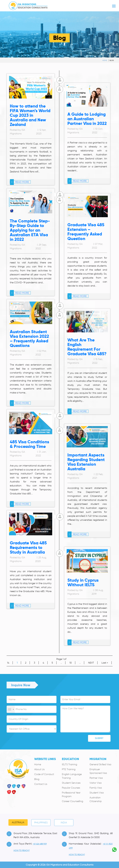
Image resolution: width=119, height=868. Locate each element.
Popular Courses (71, 788)
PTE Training (69, 769)
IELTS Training (69, 764)
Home (105, 60)
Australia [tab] (18, 822)
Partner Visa (96, 778)
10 (71, 663)
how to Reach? (22, 850)
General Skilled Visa (100, 764)
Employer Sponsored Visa (98, 771)
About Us (39, 769)
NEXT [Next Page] (91, 663)
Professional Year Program (71, 794)
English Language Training (72, 776)
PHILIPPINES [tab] (41, 823)
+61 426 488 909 (40, 844)
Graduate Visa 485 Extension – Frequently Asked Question (86, 232)
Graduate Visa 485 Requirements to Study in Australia (28, 548)
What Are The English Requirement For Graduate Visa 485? (87, 347)
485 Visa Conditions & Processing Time (29, 444)
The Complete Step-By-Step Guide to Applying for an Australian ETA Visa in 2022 (30, 230)
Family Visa (96, 788)
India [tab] (64, 823)
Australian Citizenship (96, 799)
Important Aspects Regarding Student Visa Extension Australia (86, 462)
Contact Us (41, 784)
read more (20, 182)
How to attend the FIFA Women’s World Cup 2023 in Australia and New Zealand (30, 115)
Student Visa (97, 793)
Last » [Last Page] (105, 663)
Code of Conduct (44, 774)
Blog (112, 60)
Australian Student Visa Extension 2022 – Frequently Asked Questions (29, 339)
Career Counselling (72, 801)
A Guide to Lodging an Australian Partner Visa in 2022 (87, 119)
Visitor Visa (96, 783)
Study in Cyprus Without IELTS (83, 582)
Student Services (71, 783)
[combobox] (11, 709)
